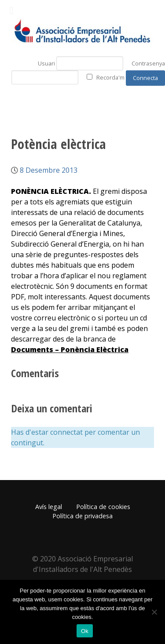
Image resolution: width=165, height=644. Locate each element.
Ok (85, 631)
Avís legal (49, 507)
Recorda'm (110, 77)
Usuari (46, 63)
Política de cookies (103, 507)
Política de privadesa (82, 516)
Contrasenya (148, 63)
